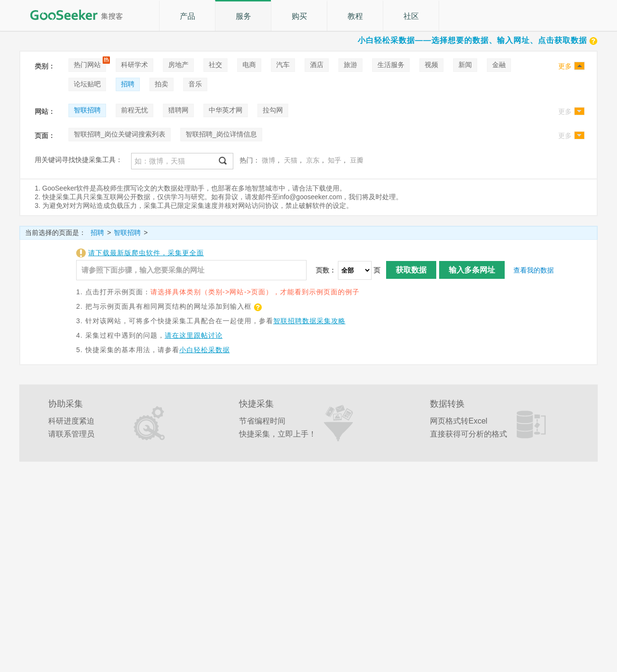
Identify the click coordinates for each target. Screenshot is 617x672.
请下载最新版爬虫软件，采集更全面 (146, 253)
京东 (313, 160)
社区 (411, 16)
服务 (243, 16)
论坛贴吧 (87, 84)
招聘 (128, 84)
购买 (299, 16)
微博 (268, 160)
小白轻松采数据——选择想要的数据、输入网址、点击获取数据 (478, 40)
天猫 (291, 160)
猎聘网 (178, 110)
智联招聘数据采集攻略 (309, 321)
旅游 (350, 65)
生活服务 (391, 65)
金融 (499, 65)
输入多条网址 (472, 270)
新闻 (465, 65)
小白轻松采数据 (205, 350)
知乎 (335, 160)
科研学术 (134, 65)
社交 (215, 65)
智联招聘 (87, 110)
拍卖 (161, 84)
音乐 (195, 84)
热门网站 (87, 65)
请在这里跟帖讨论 (194, 335)
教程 (355, 16)
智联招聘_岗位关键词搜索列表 (120, 134)
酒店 (317, 65)
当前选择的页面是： (55, 233)
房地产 (178, 65)
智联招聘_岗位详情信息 (221, 134)
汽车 (283, 65)
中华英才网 (226, 110)
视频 (431, 65)
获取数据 (411, 270)
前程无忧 (134, 110)
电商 (249, 65)
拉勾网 (273, 110)
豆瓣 (357, 160)
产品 (188, 16)
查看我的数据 (534, 270)
